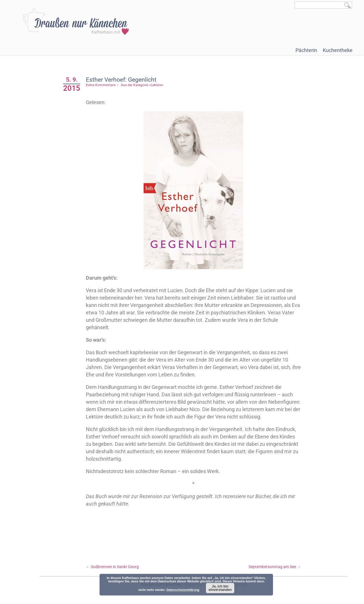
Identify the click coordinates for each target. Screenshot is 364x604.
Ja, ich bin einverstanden (220, 588)
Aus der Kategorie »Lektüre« (142, 85)
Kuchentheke (338, 50)
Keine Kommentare (101, 85)
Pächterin (306, 50)
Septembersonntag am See (275, 567)
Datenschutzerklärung (183, 590)
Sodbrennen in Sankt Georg (112, 567)
